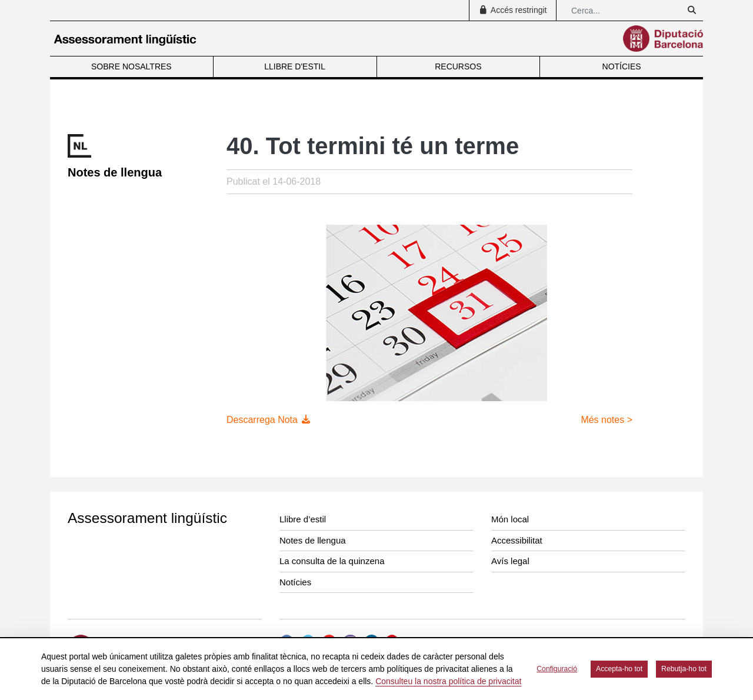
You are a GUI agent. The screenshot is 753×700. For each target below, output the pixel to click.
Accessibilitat (517, 540)
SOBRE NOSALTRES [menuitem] (131, 66)
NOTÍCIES (622, 66)
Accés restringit (512, 10)
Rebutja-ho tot (684, 669)
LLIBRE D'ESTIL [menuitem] (295, 66)
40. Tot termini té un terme (373, 146)
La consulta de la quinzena (332, 561)
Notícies (295, 582)
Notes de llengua (313, 540)
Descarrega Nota (269, 420)
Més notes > (607, 420)
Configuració (557, 669)
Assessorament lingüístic (147, 518)
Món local (510, 519)
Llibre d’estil (303, 519)
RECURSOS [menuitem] (458, 66)
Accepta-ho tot (619, 669)
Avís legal (510, 561)
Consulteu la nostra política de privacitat (448, 681)
